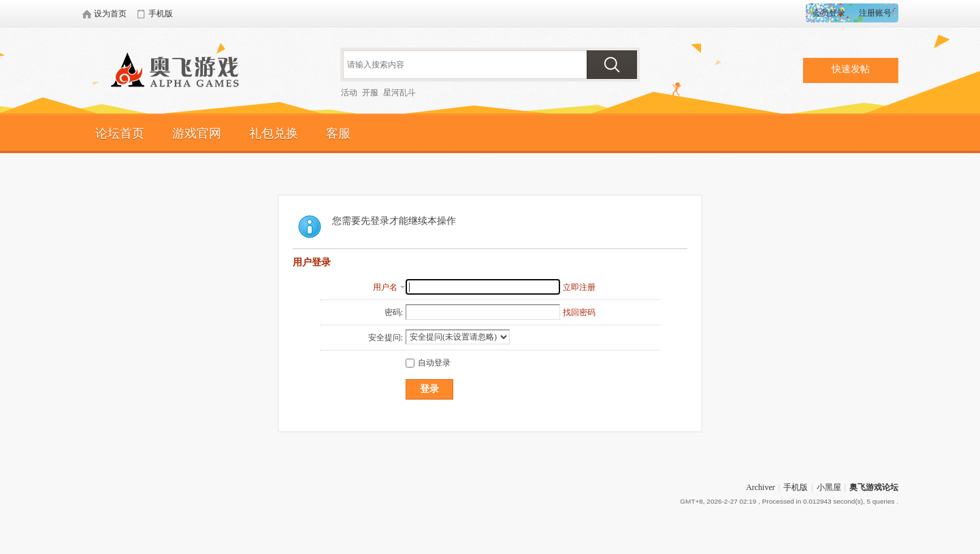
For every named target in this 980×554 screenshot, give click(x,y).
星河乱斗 (399, 93)
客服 (338, 133)
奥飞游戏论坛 (180, 71)
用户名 (385, 287)
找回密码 (579, 312)
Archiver (761, 487)
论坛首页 (120, 133)
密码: (394, 312)
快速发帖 (851, 69)
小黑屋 (829, 487)
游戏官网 (197, 133)
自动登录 (428, 363)
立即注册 (579, 287)
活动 (349, 93)
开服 (370, 93)
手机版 (796, 487)
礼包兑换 (274, 133)
